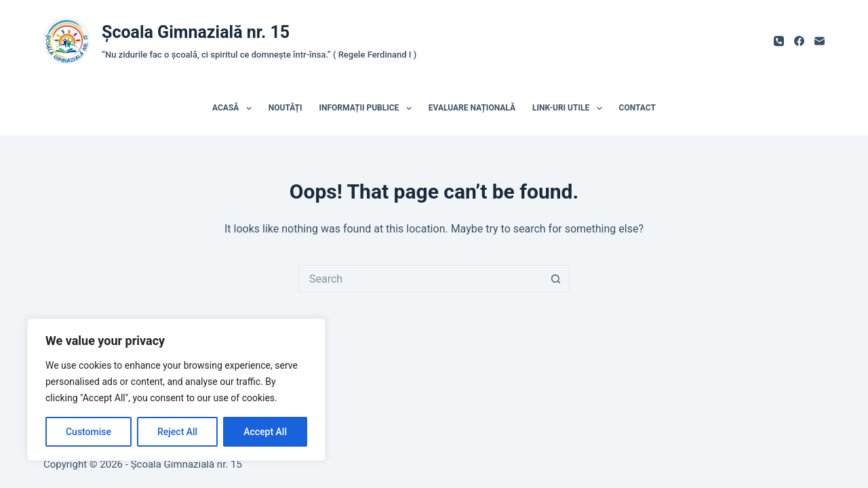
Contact (637, 108)
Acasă (235, 108)
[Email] (820, 41)
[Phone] (779, 41)
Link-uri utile (570, 108)
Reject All (177, 432)
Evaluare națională (472, 108)
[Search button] (556, 279)
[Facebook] (799, 41)
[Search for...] (420, 279)
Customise (88, 432)
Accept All (265, 432)
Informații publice (368, 108)
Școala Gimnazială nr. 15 (196, 32)
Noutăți (285, 108)
